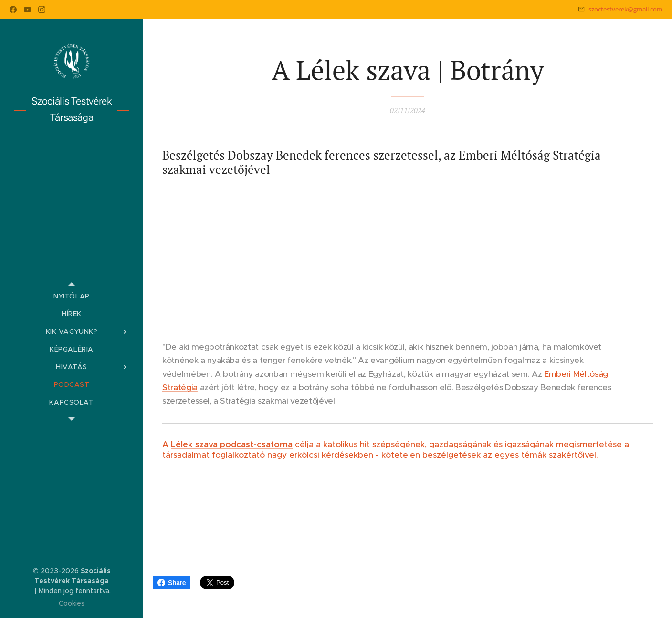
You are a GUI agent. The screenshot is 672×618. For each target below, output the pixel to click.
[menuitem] (72, 296)
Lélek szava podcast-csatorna (232, 444)
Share (172, 583)
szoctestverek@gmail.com (625, 9)
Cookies (72, 603)
